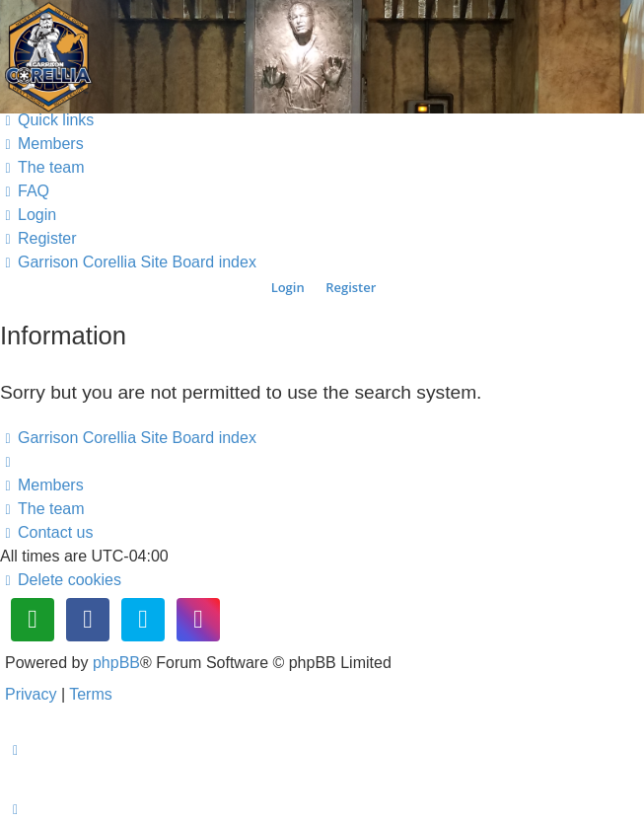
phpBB (116, 663)
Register (351, 287)
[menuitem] (42, 144)
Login (288, 287)
